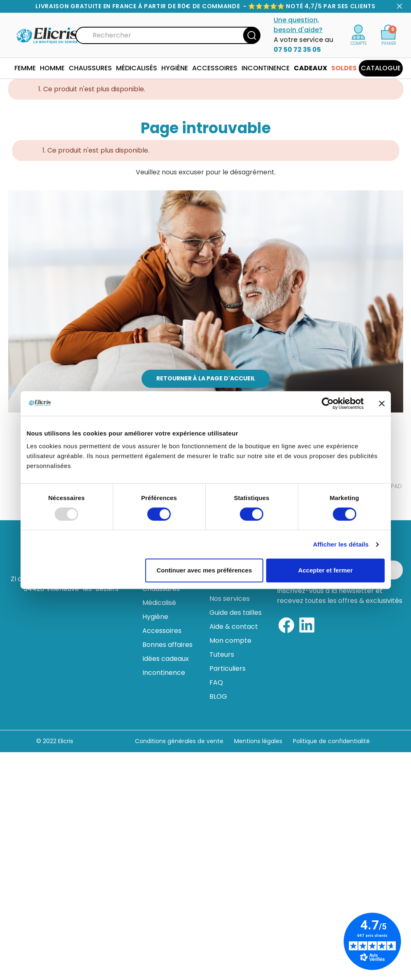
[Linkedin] (307, 625)
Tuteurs (222, 654)
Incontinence (164, 673)
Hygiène (155, 617)
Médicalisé (159, 603)
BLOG (218, 696)
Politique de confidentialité (331, 741)
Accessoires (162, 631)
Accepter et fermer (326, 570)
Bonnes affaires (167, 645)
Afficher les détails (341, 544)
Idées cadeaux (166, 659)
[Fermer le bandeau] (382, 403)
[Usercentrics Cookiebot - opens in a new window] (328, 403)
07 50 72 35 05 (297, 50)
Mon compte (230, 641)
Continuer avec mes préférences (204, 570)
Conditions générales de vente (179, 741)
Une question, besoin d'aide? (298, 25)
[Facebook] (286, 625)
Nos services (230, 599)
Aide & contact (234, 627)
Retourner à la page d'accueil (206, 378)
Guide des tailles (236, 613)
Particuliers (228, 668)
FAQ (216, 682)
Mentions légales (259, 741)
